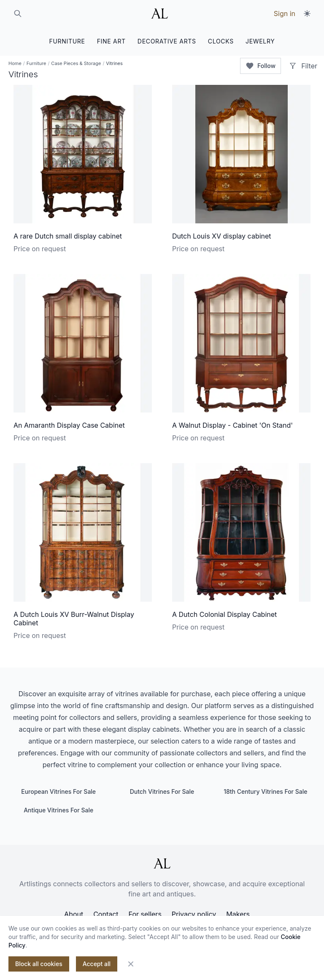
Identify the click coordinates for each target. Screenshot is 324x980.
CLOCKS (221, 41)
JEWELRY (260, 41)
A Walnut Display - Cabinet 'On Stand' (232, 425)
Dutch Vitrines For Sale (162, 791)
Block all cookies (39, 964)
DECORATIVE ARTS (167, 41)
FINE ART (111, 41)
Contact (106, 914)
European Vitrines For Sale (58, 791)
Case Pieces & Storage (76, 63)
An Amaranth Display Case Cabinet (69, 425)
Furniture (36, 63)
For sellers (145, 914)
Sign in (285, 14)
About (74, 914)
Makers (238, 914)
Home (15, 63)
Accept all (97, 964)
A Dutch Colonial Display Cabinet (224, 614)
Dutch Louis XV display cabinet (222, 236)
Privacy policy (194, 914)
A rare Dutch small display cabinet (68, 236)
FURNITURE (67, 41)
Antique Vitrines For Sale (58, 810)
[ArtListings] (162, 863)
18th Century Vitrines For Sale (265, 791)
